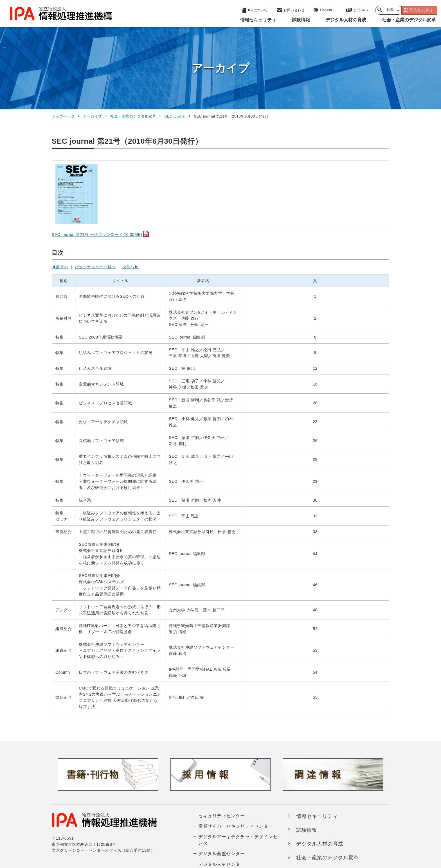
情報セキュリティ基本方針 (258, 833)
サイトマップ (371, 833)
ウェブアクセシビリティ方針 (195, 833)
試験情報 (307, 754)
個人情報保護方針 (141, 833)
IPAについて (311, 795)
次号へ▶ (130, 191)
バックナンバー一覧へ (95, 191)
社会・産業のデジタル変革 (133, 40)
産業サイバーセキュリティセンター (236, 750)
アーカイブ (93, 40)
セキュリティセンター (222, 740)
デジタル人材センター (222, 788)
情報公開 (302, 833)
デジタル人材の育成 (320, 768)
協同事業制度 (334, 833)
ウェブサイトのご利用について (84, 833)
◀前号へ (60, 191)
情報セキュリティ (317, 740)
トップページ (63, 40)
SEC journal (175, 40)
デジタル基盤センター (222, 778)
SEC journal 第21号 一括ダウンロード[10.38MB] (97, 158)
